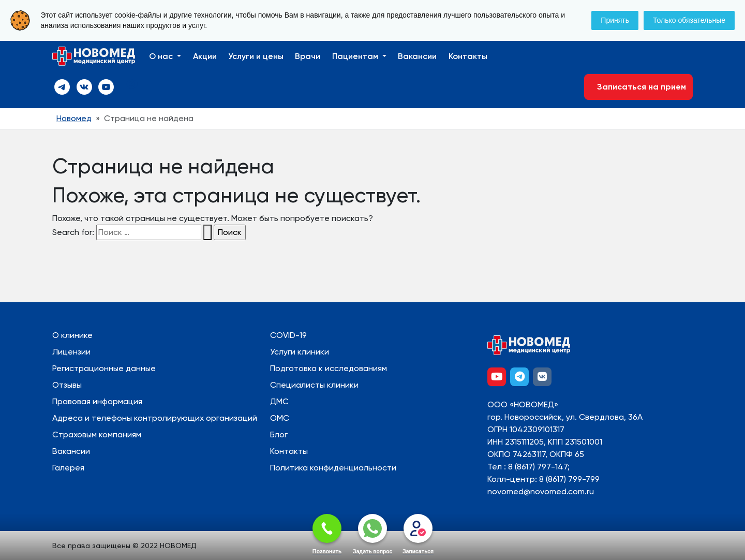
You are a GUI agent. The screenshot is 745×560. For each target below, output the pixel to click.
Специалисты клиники (314, 385)
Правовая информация (97, 401)
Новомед (74, 118)
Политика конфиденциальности (333, 468)
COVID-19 (288, 335)
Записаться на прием (638, 87)
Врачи (308, 56)
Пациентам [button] (356, 56)
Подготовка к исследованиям (329, 368)
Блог (279, 434)
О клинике (72, 335)
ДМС (279, 401)
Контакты (468, 56)
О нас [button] (162, 56)
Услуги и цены (256, 56)
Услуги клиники (300, 352)
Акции (205, 56)
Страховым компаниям (97, 434)
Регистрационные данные (104, 368)
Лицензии (71, 352)
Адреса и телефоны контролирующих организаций (155, 418)
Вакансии (417, 56)
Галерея (68, 468)
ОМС (280, 418)
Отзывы (67, 385)
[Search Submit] (207, 232)
